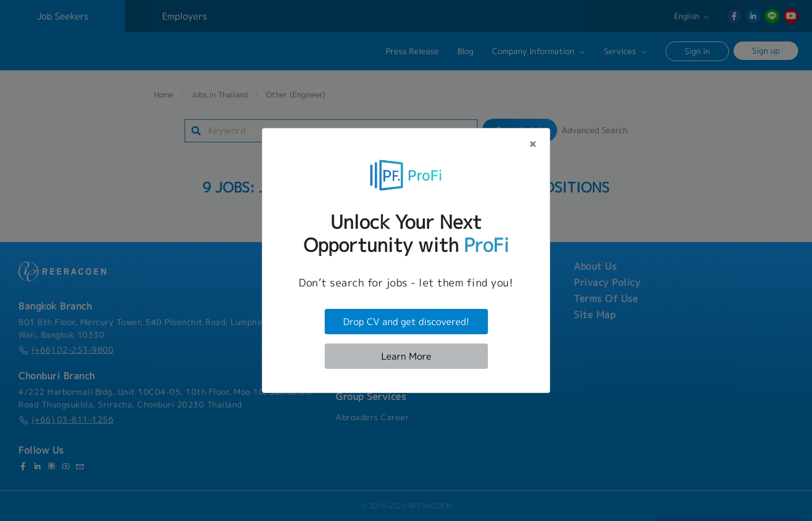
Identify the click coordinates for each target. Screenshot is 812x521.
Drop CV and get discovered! (406, 322)
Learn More (406, 356)
